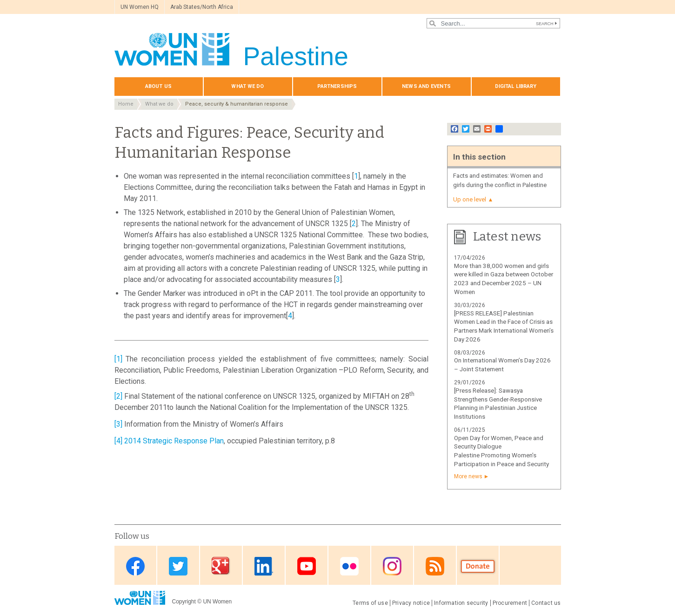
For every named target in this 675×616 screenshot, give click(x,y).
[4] (118, 441)
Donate (478, 566)
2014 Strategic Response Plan (174, 441)
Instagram (392, 566)
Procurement (510, 603)
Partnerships (337, 86)
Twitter (178, 566)
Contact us (546, 603)
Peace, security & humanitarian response (237, 104)
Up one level (470, 199)
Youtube (307, 566)
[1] (118, 359)
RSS (435, 566)
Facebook (135, 566)
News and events (426, 86)
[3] (118, 424)
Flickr (349, 566)
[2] (118, 396)
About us (158, 86)
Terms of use (370, 603)
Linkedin (264, 566)
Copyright (184, 602)
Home (126, 104)
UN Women (217, 602)
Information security (461, 603)
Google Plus (221, 566)
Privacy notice (411, 603)
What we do (247, 86)
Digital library (516, 86)
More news (468, 476)
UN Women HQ (140, 7)
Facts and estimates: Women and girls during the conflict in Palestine (500, 180)
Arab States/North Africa (202, 7)
